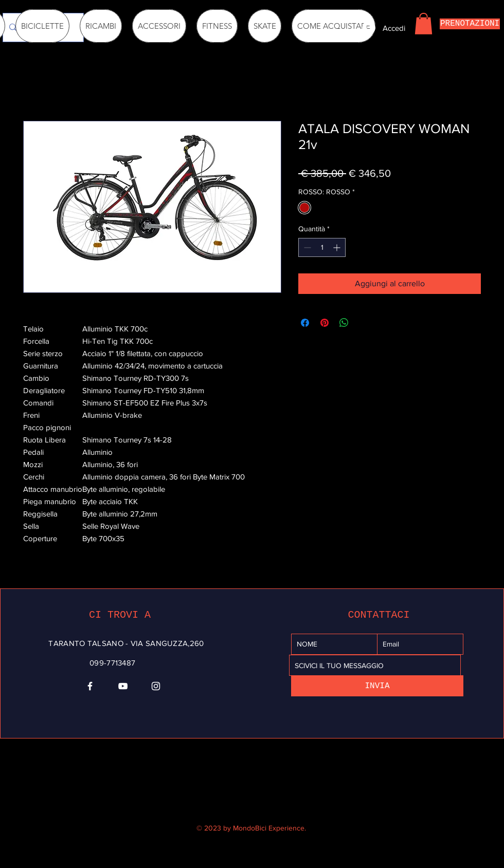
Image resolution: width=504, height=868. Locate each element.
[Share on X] (364, 323)
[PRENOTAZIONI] (470, 24)
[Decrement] (306, 247)
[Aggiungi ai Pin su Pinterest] (325, 323)
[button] (424, 24)
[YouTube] (123, 686)
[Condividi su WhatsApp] (344, 323)
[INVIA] (377, 686)
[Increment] (338, 247)
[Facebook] (90, 686)
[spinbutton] (322, 247)
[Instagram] (156, 686)
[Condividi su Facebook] (305, 323)
